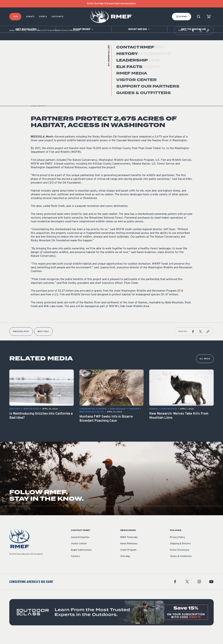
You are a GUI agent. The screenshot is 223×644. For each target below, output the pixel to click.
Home (12, 40)
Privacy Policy (177, 547)
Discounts (58, 17)
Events (43, 17)
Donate (30, 17)
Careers (75, 566)
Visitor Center (79, 553)
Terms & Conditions (181, 566)
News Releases (39, 88)
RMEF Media (21, 40)
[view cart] (209, 17)
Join (15, 17)
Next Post (44, 341)
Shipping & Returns (180, 553)
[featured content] (111, 622)
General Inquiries (80, 547)
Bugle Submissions (81, 559)
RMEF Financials (129, 547)
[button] (193, 40)
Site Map (125, 566)
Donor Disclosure (180, 559)
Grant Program (128, 559)
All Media (205, 368)
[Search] (199, 17)
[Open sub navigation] (28, 29)
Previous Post (21, 341)
